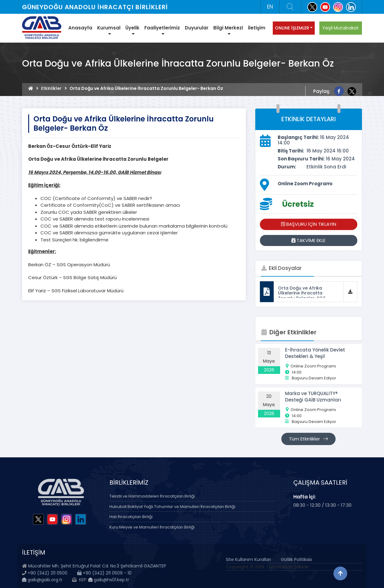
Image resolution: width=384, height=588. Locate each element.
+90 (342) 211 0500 (48, 573)
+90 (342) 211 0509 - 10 (104, 573)
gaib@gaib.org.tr (42, 580)
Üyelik (132, 30)
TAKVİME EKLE (308, 240)
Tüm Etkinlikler (308, 439)
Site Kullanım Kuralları (248, 559)
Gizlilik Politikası (296, 559)
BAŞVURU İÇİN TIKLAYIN (309, 224)
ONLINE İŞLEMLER (292, 28)
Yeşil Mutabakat (341, 28)
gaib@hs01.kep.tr (109, 580)
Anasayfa (80, 28)
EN (270, 7)
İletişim (257, 28)
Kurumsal (109, 30)
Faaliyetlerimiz (162, 30)
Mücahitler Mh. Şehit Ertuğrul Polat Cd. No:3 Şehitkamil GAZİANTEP (97, 566)
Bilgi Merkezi (228, 30)
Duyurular (197, 28)
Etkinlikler (51, 88)
